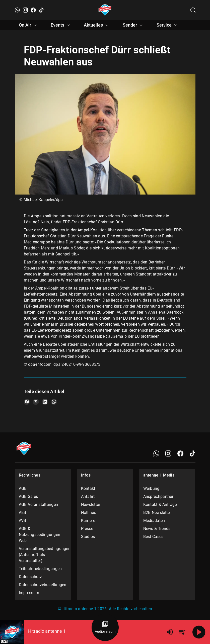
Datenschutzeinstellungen (43, 585)
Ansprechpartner (158, 496)
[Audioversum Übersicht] (105, 627)
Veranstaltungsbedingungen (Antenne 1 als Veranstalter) (43, 555)
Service (168, 25)
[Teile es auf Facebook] (27, 402)
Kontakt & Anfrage (160, 504)
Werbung (151, 488)
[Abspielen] (199, 632)
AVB (23, 521)
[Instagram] (25, 10)
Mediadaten (154, 521)
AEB (23, 513)
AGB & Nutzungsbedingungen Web (40, 535)
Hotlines (89, 513)
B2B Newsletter (157, 513)
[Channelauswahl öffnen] (193, 10)
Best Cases (153, 537)
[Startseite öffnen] (105, 10)
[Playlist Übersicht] (182, 632)
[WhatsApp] (17, 10)
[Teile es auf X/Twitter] (36, 402)
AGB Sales (28, 496)
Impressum (29, 593)
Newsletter (91, 504)
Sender (133, 25)
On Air (28, 25)
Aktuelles (97, 25)
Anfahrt (88, 496)
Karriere (88, 521)
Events (61, 25)
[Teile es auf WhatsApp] (54, 402)
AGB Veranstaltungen (39, 504)
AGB (23, 488)
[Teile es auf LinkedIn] (45, 402)
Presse (87, 529)
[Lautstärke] (170, 632)
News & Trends (157, 529)
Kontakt (88, 488)
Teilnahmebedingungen (40, 569)
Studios (88, 537)
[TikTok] (41, 10)
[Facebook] (33, 10)
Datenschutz (30, 577)
